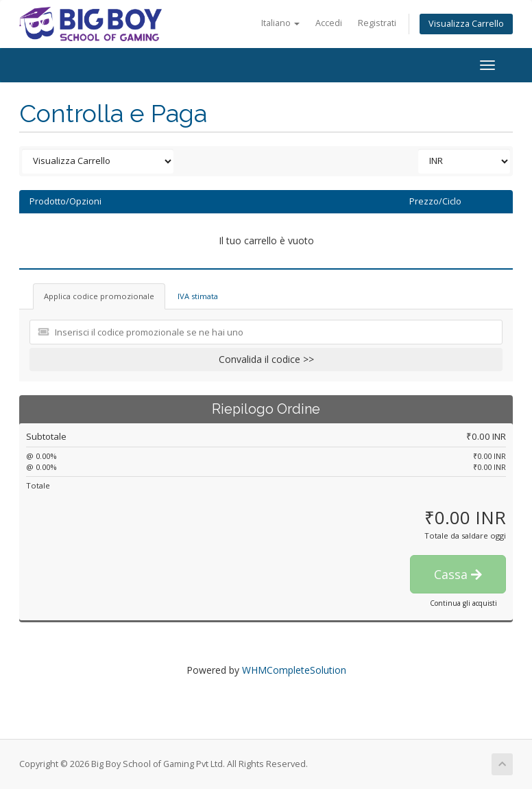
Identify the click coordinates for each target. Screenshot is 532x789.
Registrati (377, 23)
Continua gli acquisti (463, 603)
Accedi (329, 23)
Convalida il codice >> (266, 359)
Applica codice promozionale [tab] (99, 296)
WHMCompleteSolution (294, 670)
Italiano (280, 23)
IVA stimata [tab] (198, 296)
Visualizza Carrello (466, 24)
